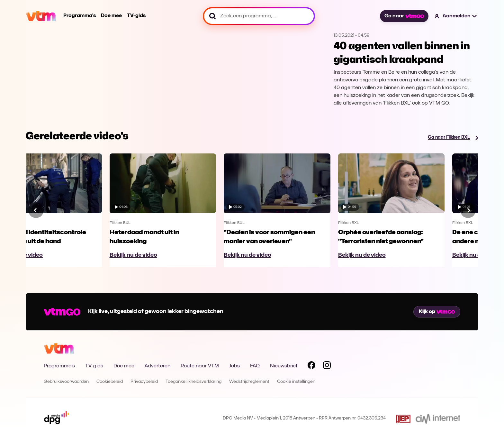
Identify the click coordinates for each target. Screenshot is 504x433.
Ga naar (404, 16)
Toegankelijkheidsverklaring (194, 382)
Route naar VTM (200, 366)
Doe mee (111, 16)
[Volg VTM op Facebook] (311, 366)
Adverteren (157, 366)
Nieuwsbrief (284, 366)
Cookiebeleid (110, 382)
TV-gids (136, 16)
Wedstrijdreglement (249, 382)
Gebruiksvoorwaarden (66, 382)
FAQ (255, 366)
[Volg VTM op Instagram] (327, 366)
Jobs (234, 366)
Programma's (80, 16)
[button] (456, 16)
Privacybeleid (144, 382)
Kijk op (437, 312)
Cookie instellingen (296, 382)
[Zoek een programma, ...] (259, 16)
